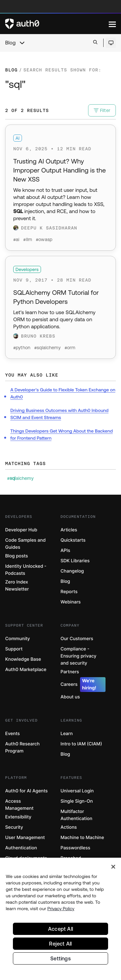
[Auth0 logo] (57, 24)
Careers (83, 685)
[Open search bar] (95, 43)
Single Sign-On (77, 801)
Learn (67, 734)
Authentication (21, 848)
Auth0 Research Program (22, 747)
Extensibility (18, 817)
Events (12, 734)
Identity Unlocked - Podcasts (26, 570)
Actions (69, 827)
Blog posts (17, 556)
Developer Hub (21, 530)
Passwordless (76, 848)
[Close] (113, 867)
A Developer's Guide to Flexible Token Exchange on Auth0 (63, 393)
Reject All (60, 944)
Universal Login (77, 791)
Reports (69, 592)
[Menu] (112, 24)
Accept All (60, 929)
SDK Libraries (75, 561)
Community (18, 639)
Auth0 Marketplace (26, 670)
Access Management (19, 805)
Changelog (72, 571)
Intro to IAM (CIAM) (81, 744)
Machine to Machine (82, 838)
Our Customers (77, 639)
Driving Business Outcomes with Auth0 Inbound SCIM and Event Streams (59, 414)
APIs (66, 551)
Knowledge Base (23, 659)
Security (14, 827)
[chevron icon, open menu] (22, 43)
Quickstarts (73, 540)
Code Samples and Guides (25, 544)
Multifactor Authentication (77, 815)
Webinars (71, 602)
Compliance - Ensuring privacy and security (79, 656)
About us (70, 697)
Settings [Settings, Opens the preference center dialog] (60, 958)
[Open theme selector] (111, 43)
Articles (69, 530)
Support (14, 649)
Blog (10, 43)
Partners (70, 672)
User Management (25, 838)
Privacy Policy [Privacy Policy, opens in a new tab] (61, 909)
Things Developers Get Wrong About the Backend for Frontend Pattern (62, 434)
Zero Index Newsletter (17, 586)
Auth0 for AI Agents (26, 791)
